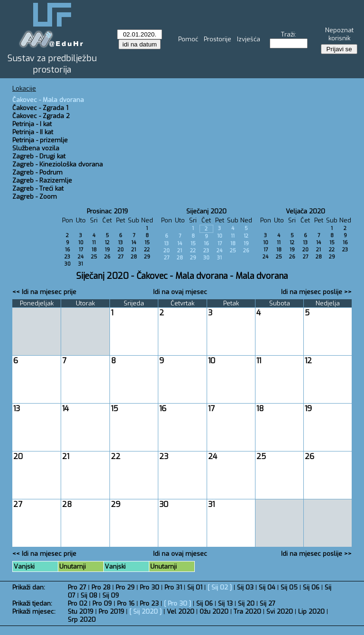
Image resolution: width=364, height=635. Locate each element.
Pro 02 (77, 603)
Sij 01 (195, 587)
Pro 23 (149, 603)
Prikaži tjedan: (32, 603)
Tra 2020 (247, 612)
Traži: (289, 34)
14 (134, 243)
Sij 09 (111, 595)
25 (94, 257)
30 (68, 264)
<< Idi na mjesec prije (44, 292)
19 (107, 250)
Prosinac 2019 (107, 211)
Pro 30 (150, 587)
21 (134, 250)
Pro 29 (125, 587)
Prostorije (218, 39)
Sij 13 (225, 603)
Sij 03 (245, 587)
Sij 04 (267, 587)
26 (107, 257)
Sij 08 (89, 595)
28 (134, 257)
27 (121, 257)
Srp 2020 (82, 620)
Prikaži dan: (29, 587)
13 (120, 243)
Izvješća (249, 39)
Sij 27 (268, 603)
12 (107, 243)
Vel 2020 (181, 612)
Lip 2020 (311, 612)
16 (68, 250)
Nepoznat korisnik (339, 34)
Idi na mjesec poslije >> (316, 292)
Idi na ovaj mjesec (180, 292)
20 (121, 250)
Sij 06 (311, 587)
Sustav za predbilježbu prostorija (52, 64)
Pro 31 (173, 587)
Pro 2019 (111, 612)
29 (147, 257)
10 (81, 243)
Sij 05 (289, 587)
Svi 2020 (280, 612)
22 (147, 250)
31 (81, 264)
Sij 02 (220, 587)
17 (81, 250)
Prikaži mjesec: (34, 612)
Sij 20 (246, 603)
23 (67, 257)
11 (94, 243)
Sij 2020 (146, 612)
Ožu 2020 (214, 612)
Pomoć (188, 39)
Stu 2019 (81, 612)
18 (94, 250)
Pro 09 (102, 603)
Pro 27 (77, 587)
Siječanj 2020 (206, 211)
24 (81, 257)
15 (147, 243)
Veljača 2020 (305, 211)
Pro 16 (126, 603)
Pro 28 (101, 587)
